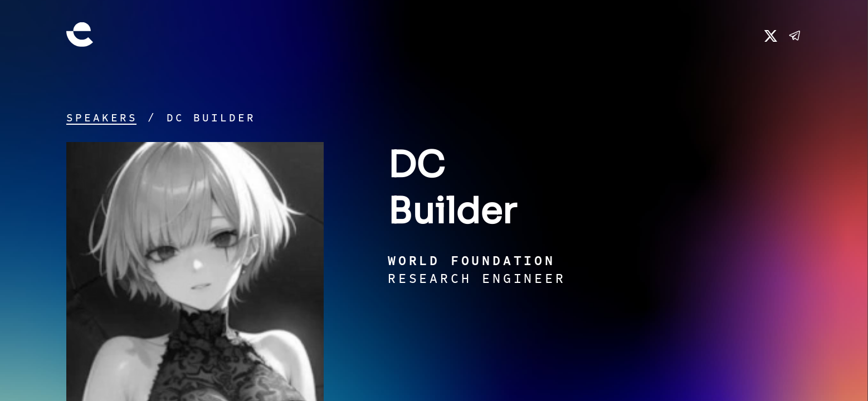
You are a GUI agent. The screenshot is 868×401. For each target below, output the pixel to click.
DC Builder (211, 118)
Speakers (102, 118)
